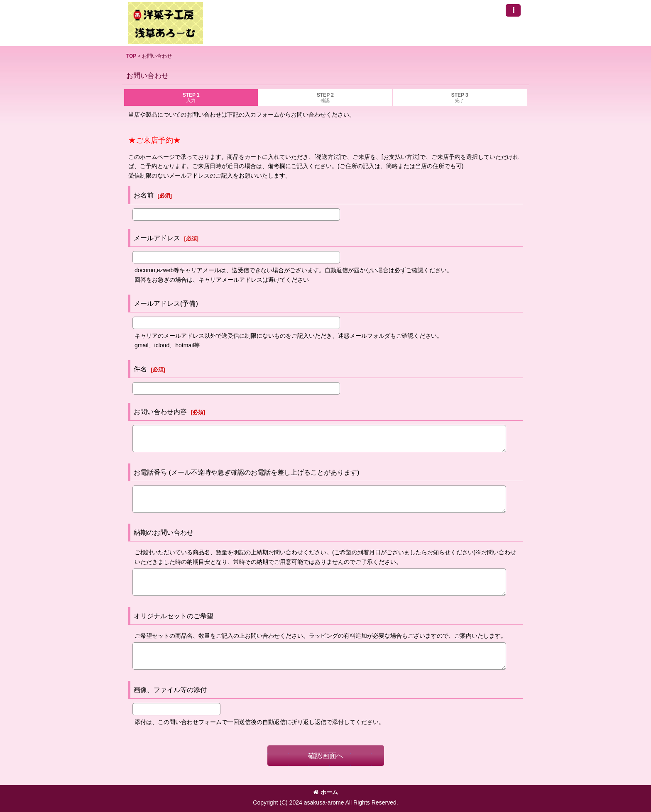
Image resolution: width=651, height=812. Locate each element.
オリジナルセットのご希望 (174, 616)
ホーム (325, 792)
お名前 (144, 195)
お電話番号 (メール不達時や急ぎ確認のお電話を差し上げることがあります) (246, 472)
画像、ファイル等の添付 (170, 690)
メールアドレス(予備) (166, 303)
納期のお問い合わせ (164, 532)
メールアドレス (157, 238)
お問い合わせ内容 (160, 412)
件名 (140, 369)
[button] (513, 10)
